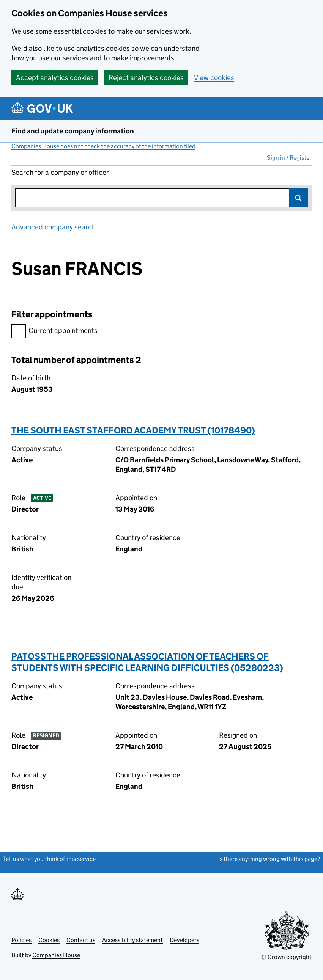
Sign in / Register (289, 158)
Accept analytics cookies (55, 78)
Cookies (49, 940)
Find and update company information (73, 131)
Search (299, 198)
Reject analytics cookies (146, 78)
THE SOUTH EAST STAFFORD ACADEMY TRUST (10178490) (133, 430)
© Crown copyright (286, 957)
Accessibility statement (132, 940)
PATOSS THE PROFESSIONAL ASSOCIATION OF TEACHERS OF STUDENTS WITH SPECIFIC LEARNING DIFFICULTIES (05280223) (147, 662)
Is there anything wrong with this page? (269, 859)
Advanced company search (54, 227)
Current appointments (54, 332)
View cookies (214, 78)
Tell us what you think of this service (49, 859)
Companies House (56, 955)
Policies (21, 940)
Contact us (81, 940)
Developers (184, 940)
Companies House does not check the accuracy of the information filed (103, 146)
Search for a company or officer (60, 172)
